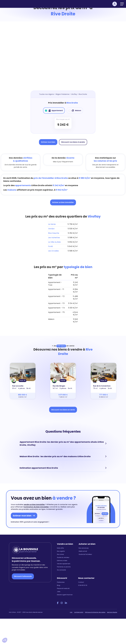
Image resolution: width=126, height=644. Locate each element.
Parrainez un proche (64, 567)
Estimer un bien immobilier (63, 202)
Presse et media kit (63, 588)
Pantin (63, 381)
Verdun (51, 229)
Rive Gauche (54, 233)
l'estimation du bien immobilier (36, 507)
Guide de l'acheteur (85, 554)
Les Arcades (53, 251)
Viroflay (74, 94)
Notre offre (60, 548)
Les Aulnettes (54, 238)
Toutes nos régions (47, 94)
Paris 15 (23, 381)
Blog (59, 585)
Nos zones (60, 554)
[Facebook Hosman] (58, 603)
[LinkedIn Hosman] (66, 603)
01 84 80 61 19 (83, 585)
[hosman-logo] (11, 4)
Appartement (54, 110)
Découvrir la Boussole (23, 576)
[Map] (63, 58)
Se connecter (61, 570)
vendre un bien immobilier (34, 505)
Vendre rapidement (64, 564)
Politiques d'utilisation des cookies (95, 612)
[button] (5, 640)
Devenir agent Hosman (65, 595)
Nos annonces (84, 548)
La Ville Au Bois (54, 242)
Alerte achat (83, 551)
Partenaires (61, 582)
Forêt (51, 246)
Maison (75, 110)
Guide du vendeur (63, 557)
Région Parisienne (63, 94)
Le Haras (52, 224)
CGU (71, 612)
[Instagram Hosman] (62, 603)
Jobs (59, 592)
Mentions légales (112, 612)
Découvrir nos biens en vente (63, 410)
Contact (81, 582)
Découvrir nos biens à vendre (73, 142)
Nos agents (61, 551)
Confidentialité (79, 612)
